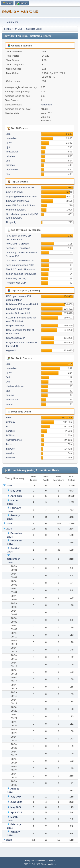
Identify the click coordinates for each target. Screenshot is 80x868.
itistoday (10, 165)
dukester (11, 458)
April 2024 (16, 812)
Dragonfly (11, 222)
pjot (8, 147)
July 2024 (16, 797)
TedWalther (12, 152)
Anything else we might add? (22, 196)
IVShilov (11, 435)
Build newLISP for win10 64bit (22, 304)
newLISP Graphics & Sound (21, 205)
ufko (8, 417)
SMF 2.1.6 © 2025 (32, 864)
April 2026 (16, 496)
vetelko (10, 453)
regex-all (11, 350)
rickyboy (10, 156)
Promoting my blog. (16, 278)
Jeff (8, 161)
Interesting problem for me (20, 260)
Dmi (8, 174)
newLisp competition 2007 (20, 265)
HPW (9, 143)
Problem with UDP (16, 283)
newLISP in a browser (18, 244)
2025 (9, 523)
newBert (11, 449)
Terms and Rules (38, 861)
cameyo (10, 395)
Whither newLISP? (16, 210)
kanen (9, 404)
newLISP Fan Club (20, 11)
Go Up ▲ (51, 861)
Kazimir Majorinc (15, 386)
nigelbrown (12, 170)
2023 (9, 840)
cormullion (11, 138)
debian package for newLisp (21, 274)
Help (27, 861)
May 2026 (16, 491)
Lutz (8, 134)
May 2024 (16, 807)
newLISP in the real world (20, 187)
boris (9, 444)
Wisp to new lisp (15, 326)
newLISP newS (14, 192)
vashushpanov (14, 440)
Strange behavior (15, 338)
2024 (9, 529)
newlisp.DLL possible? (18, 248)
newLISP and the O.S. (18, 201)
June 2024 (16, 802)
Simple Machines (49, 864)
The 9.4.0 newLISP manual (21, 269)
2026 (9, 485)
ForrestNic (46, 105)
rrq (8, 426)
